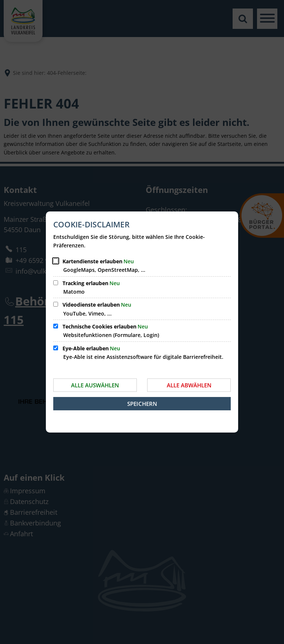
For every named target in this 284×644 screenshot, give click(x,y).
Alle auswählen (95, 385)
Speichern (142, 404)
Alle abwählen (189, 385)
